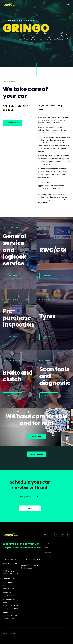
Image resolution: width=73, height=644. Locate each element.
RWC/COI (53, 250)
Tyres (47, 316)
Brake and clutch (18, 376)
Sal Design (12, 633)
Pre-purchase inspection (18, 318)
